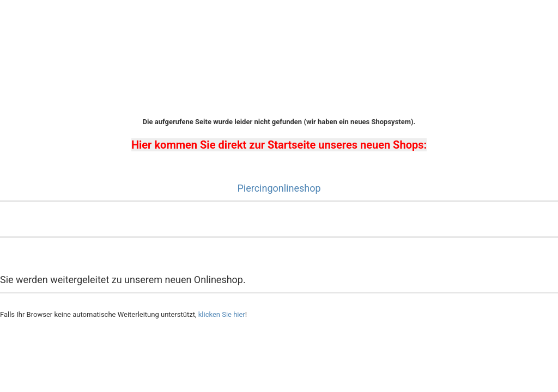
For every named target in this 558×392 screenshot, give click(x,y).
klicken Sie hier (222, 314)
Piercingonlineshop (279, 188)
